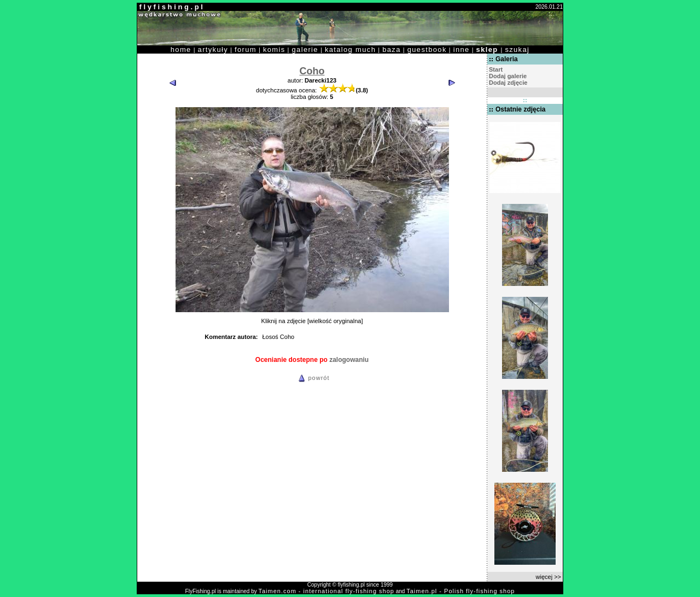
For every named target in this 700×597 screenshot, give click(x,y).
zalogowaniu (349, 360)
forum (246, 49)
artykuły (213, 49)
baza (392, 49)
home (181, 49)
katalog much (350, 49)
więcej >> (549, 577)
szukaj (517, 49)
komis (274, 49)
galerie (305, 49)
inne (462, 49)
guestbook (427, 49)
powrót (312, 378)
